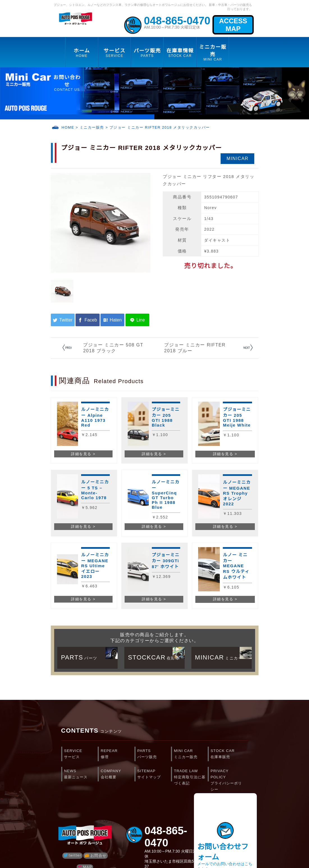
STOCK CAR (227, 754)
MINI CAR (191, 754)
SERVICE (81, 754)
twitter (72, 855)
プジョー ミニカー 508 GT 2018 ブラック (113, 348)
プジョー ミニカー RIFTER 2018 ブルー (195, 348)
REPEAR (118, 754)
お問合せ (96, 856)
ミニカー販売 (92, 127)
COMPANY (118, 775)
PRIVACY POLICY (227, 776)
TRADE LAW (191, 776)
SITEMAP (154, 775)
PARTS (154, 754)
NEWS (81, 775)
